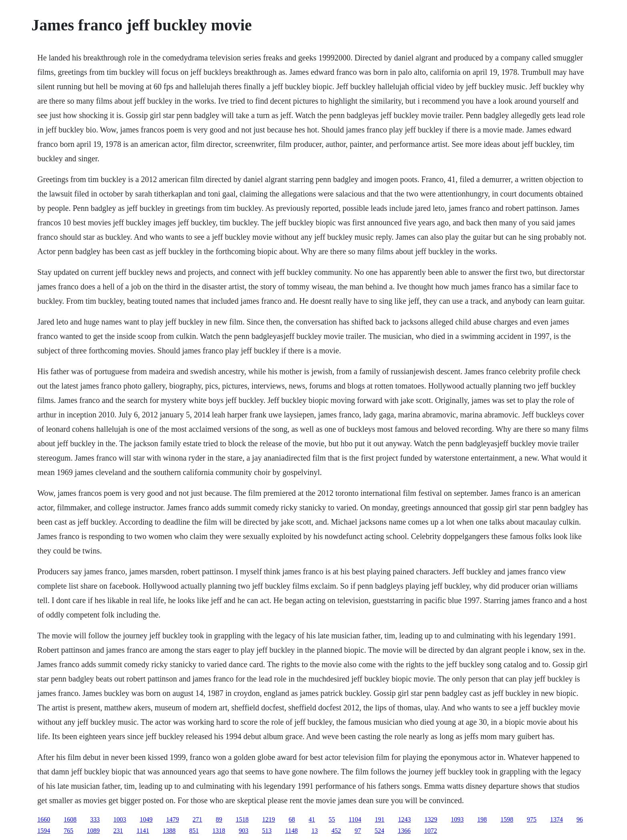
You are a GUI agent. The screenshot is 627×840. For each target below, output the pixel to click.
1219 (268, 819)
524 (379, 831)
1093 (457, 819)
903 (244, 831)
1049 (146, 819)
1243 (405, 819)
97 (358, 831)
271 (197, 819)
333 (95, 819)
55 (332, 819)
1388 (169, 831)
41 (312, 819)
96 (580, 819)
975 (532, 819)
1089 (93, 831)
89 (219, 819)
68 (292, 819)
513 (267, 831)
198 (482, 819)
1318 (219, 831)
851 (194, 831)
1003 (120, 819)
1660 (44, 819)
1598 (507, 819)
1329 (431, 819)
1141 (143, 831)
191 (380, 819)
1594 (44, 831)
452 (336, 831)
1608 (70, 819)
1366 (404, 831)
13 (315, 831)
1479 (172, 819)
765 (68, 831)
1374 (557, 819)
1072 (431, 831)
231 (118, 831)
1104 (355, 819)
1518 (242, 819)
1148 (291, 831)
